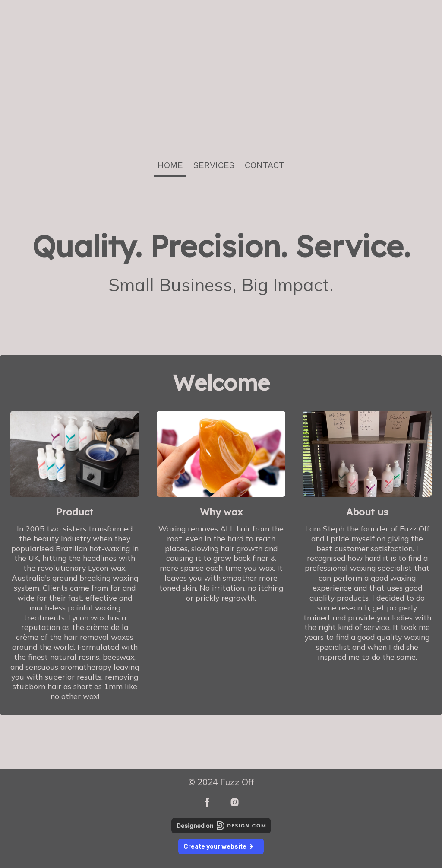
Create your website (221, 846)
